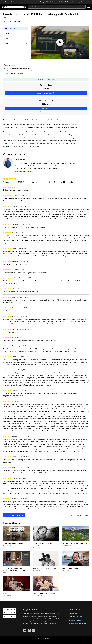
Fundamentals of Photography (14, 543)
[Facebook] (29, 630)
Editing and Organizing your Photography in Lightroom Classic (15, 569)
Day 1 (7, 33)
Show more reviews (14, 515)
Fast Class (36, 120)
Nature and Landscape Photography (75, 543)
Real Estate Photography (71, 568)
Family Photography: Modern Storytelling (43, 544)
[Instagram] (34, 630)
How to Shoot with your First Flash (45, 568)
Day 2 (7, 38)
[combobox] (57, 7)
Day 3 (7, 44)
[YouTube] (25, 630)
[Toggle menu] (89, 7)
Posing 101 (7, 593)
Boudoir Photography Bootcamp (44, 593)
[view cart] (68, 2)
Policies (46, 641)
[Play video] (60, 42)
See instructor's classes (24, 172)
